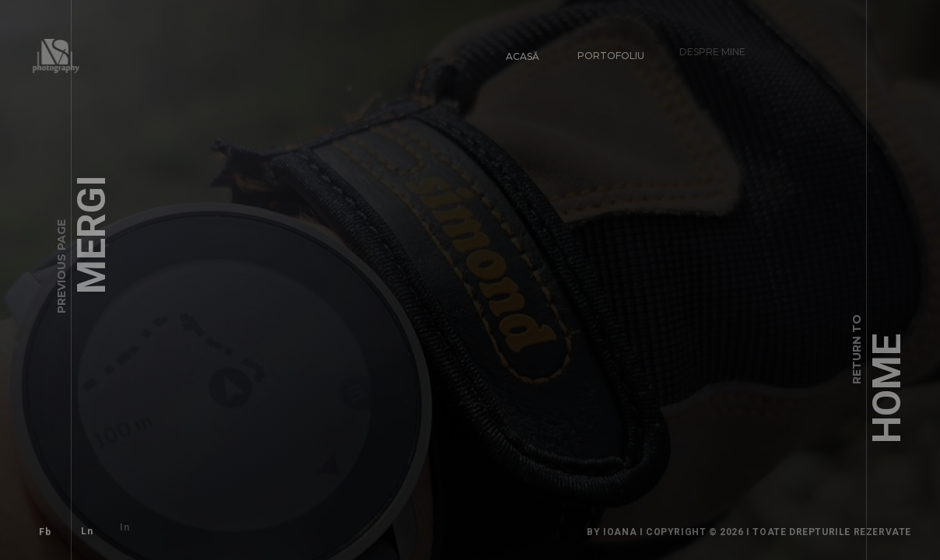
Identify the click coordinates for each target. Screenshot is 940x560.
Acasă (516, 49)
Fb (39, 526)
